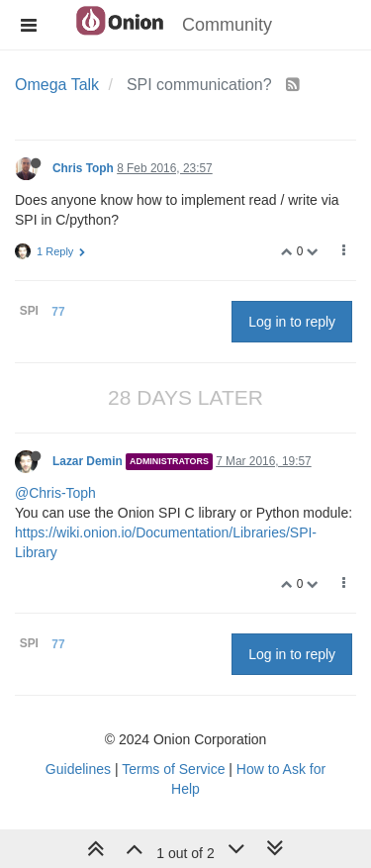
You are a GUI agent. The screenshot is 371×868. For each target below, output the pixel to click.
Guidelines (78, 769)
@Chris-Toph (55, 493)
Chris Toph (83, 168)
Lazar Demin (88, 461)
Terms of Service (173, 769)
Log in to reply (292, 322)
